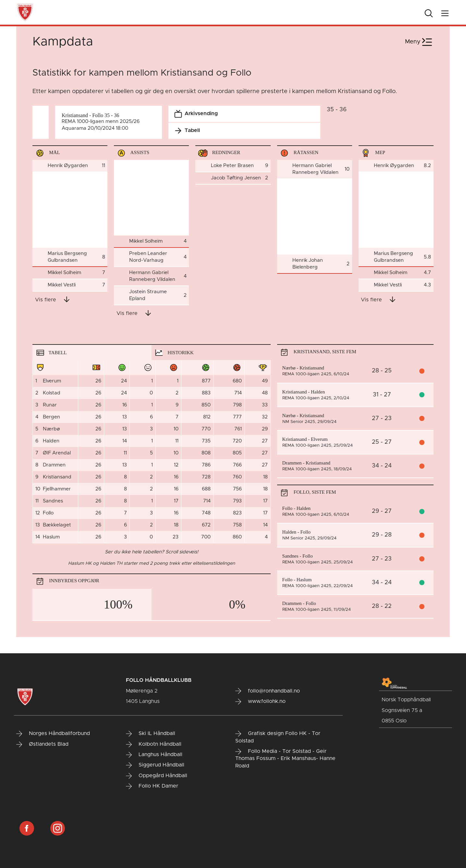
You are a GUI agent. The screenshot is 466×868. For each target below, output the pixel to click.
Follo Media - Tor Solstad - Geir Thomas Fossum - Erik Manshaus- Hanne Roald (285, 759)
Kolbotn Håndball (154, 744)
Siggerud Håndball (155, 765)
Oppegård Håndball (157, 776)
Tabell (186, 131)
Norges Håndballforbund (53, 734)
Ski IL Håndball (151, 734)
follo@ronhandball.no (268, 691)
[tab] (92, 352)
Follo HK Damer (152, 786)
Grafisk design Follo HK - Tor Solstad (278, 737)
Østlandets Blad (42, 744)
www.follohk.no (260, 702)
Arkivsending (195, 114)
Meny (419, 42)
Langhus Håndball (154, 755)
